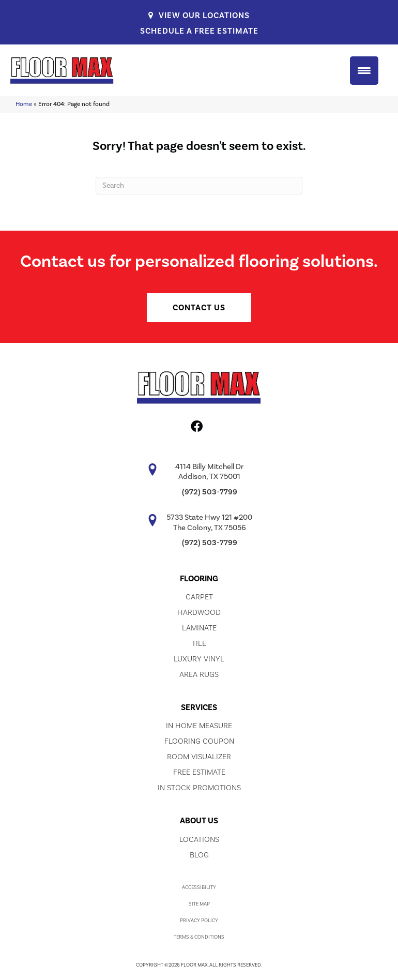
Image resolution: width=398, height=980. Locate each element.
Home (24, 104)
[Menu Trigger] (364, 71)
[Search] (199, 186)
